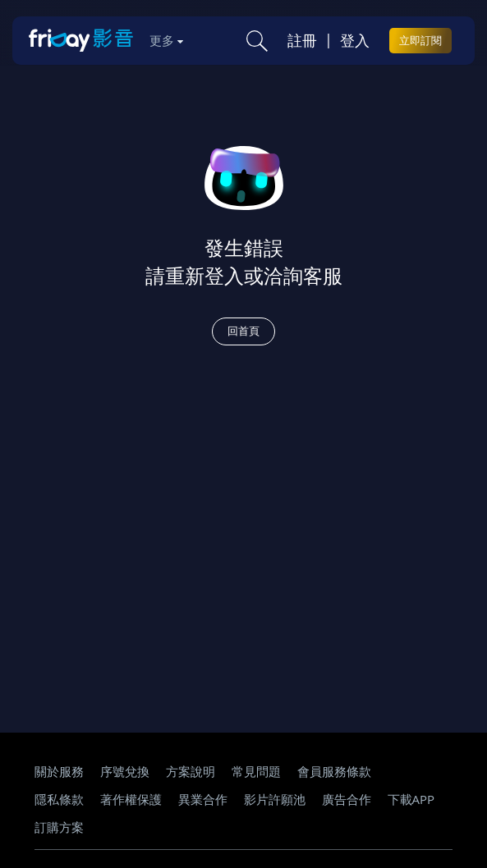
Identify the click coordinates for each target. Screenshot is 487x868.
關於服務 (59, 771)
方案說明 (191, 771)
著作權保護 (131, 799)
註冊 (302, 40)
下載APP (411, 799)
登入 (355, 40)
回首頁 (243, 331)
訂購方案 (59, 827)
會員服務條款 (334, 771)
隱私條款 (59, 799)
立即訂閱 (420, 40)
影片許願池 (275, 799)
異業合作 (203, 799)
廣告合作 (347, 799)
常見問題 (256, 771)
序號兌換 (125, 771)
